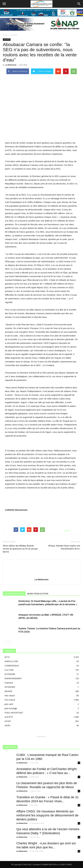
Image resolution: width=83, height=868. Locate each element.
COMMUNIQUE (12, 666)
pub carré (9, 704)
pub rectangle (11, 708)
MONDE (8, 691)
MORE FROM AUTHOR (38, 594)
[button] (79, 4)
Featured (9, 683)
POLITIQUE (10, 700)
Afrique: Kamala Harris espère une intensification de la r (64, 547)
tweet (67, 530)
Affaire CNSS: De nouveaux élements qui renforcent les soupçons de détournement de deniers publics (47, 815)
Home (5, 35)
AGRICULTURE (11, 661)
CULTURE (9, 670)
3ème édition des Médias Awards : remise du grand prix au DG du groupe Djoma (20, 549)
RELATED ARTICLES (14, 594)
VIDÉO (8, 725)
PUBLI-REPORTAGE (14, 713)
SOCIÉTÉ (14, 35)
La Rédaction (11, 65)
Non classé (10, 696)
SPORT (8, 721)
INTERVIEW (10, 687)
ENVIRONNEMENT (13, 678)
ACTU (7, 657)
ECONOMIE (10, 674)
